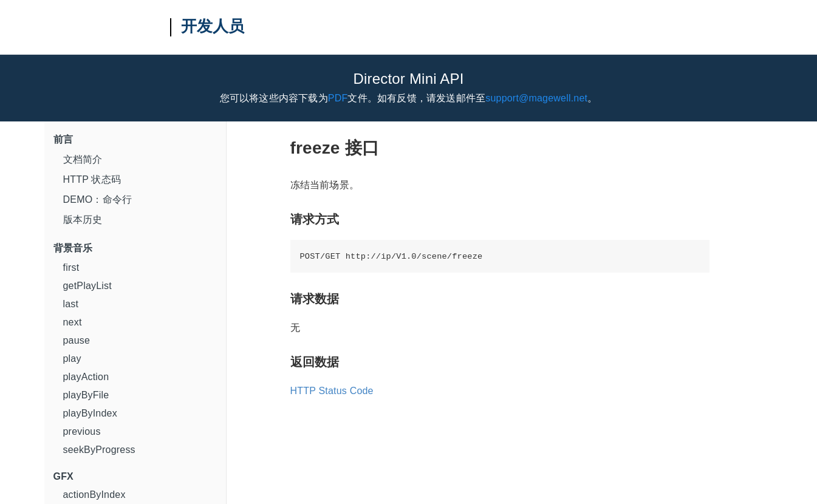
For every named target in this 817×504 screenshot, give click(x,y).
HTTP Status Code (332, 391)
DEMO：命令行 (98, 199)
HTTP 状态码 (92, 179)
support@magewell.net (536, 98)
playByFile (86, 395)
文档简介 (83, 159)
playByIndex (90, 413)
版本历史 (83, 220)
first (71, 267)
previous (82, 431)
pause (77, 340)
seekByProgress (99, 450)
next (73, 322)
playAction (86, 377)
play (72, 359)
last (71, 304)
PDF (338, 98)
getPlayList (87, 286)
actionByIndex (94, 495)
